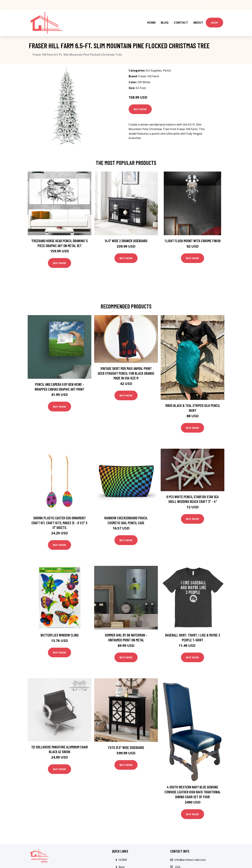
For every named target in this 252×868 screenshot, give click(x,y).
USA (187, 5)
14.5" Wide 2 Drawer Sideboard (126, 236)
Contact (181, 20)
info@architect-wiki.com (207, 5)
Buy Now (140, 104)
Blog (165, 20)
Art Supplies (154, 66)
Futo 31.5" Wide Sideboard (126, 743)
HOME (151, 20)
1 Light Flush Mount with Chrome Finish (193, 236)
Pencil (167, 66)
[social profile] (46, 5)
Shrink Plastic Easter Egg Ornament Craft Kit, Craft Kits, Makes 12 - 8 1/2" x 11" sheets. (59, 518)
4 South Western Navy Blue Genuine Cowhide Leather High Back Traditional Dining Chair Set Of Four (193, 787)
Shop (214, 20)
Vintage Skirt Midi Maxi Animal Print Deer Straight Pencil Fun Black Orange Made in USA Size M (126, 368)
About (198, 20)
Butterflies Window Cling (60, 630)
